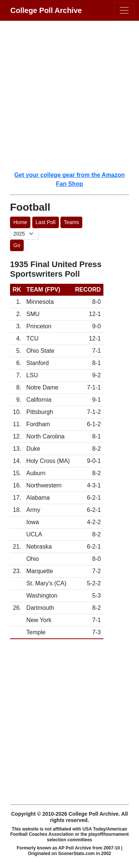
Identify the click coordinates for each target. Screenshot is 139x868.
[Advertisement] (69, 96)
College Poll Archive (46, 10)
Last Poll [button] (46, 222)
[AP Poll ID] (24, 234)
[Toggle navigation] (124, 10)
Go (17, 245)
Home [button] (20, 222)
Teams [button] (71, 222)
